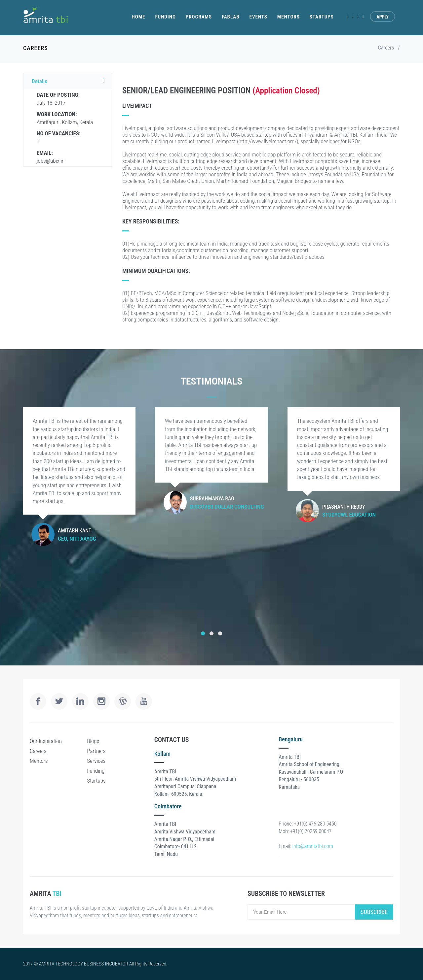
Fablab (231, 17)
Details (70, 81)
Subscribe (374, 912)
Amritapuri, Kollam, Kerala (65, 118)
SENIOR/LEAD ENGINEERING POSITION (187, 91)
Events (258, 17)
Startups (322, 17)
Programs (199, 17)
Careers (386, 48)
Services (96, 761)
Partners (96, 751)
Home (138, 17)
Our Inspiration (46, 741)
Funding (165, 17)
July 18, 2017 (58, 99)
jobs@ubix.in (51, 157)
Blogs (93, 741)
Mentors (288, 17)
